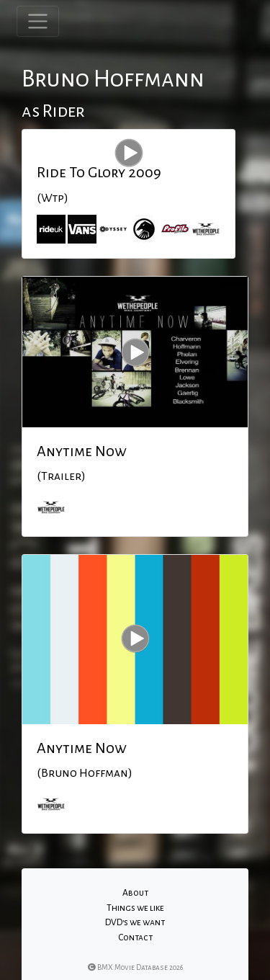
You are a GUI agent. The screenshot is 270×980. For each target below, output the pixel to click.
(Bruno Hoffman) (85, 773)
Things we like (135, 908)
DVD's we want (135, 922)
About (135, 893)
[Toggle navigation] (38, 21)
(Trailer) (61, 476)
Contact (135, 937)
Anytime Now (82, 451)
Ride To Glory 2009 (99, 172)
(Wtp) (53, 198)
